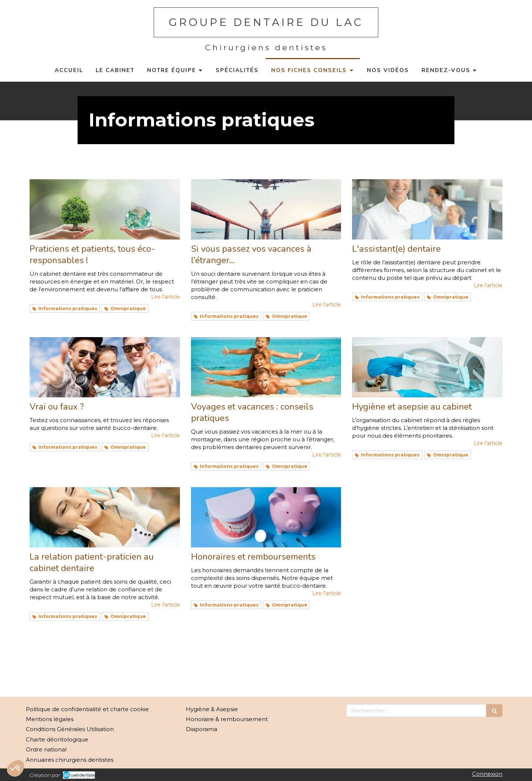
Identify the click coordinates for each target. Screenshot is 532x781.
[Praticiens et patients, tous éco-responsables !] (105, 209)
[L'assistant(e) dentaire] (427, 209)
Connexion (487, 774)
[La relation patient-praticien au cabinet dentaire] (105, 517)
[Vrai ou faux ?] (105, 367)
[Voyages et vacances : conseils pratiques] (266, 367)
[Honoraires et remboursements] (266, 517)
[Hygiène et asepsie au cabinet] (427, 367)
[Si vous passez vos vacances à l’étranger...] (266, 209)
